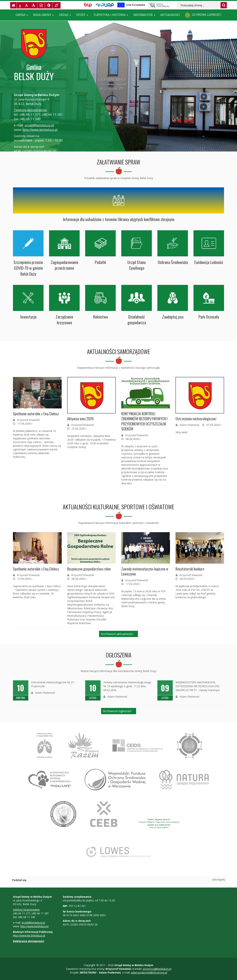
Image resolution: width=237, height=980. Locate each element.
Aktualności (170, 15)
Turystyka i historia (111, 15)
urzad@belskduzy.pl (39, 125)
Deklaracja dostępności (29, 941)
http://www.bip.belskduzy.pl (29, 936)
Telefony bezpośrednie (30, 110)
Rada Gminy (43, 15)
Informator (144, 15)
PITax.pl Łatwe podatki (159, 827)
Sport (82, 15)
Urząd (65, 15)
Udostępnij (218, 879)
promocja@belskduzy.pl (157, 969)
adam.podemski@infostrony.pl (149, 973)
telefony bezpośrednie (26, 910)
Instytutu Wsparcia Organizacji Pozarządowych (159, 822)
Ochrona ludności (203, 15)
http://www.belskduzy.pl (40, 130)
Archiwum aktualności (117, 634)
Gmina (22, 15)
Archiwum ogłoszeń (117, 711)
